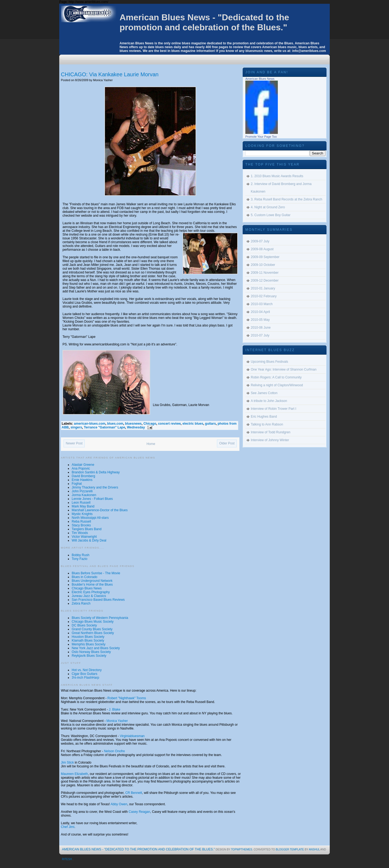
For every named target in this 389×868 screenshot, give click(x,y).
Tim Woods (80, 533)
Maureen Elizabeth (74, 774)
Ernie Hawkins (82, 480)
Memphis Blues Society (89, 644)
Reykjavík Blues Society (89, 656)
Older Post (227, 443)
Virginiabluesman (132, 736)
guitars (210, 424)
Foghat (77, 484)
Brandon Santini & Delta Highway (96, 472)
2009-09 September (265, 257)
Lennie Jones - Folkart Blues (92, 499)
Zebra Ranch (81, 603)
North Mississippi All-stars (90, 518)
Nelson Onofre (114, 751)
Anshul (315, 849)
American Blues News (260, 79)
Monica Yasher (117, 721)
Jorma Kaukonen (84, 495)
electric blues (193, 424)
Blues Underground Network (92, 581)
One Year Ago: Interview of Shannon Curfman (284, 369)
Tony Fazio (80, 559)
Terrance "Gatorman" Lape (105, 427)
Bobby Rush (80, 555)
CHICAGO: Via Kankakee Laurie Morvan (110, 74)
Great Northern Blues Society (93, 633)
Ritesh (67, 859)
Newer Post (74, 443)
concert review (169, 424)
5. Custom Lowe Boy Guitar (271, 215)
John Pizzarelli (82, 491)
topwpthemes (242, 849)
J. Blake (115, 709)
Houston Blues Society (88, 637)
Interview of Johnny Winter (270, 440)
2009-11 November (265, 273)
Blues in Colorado (85, 577)
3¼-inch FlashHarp (85, 678)
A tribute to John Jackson (269, 401)
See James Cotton (264, 393)
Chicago (150, 424)
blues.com (115, 424)
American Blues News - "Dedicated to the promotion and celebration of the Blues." (204, 22)
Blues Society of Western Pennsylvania (100, 618)
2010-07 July (260, 335)
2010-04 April (260, 312)
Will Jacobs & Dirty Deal (89, 540)
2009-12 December (265, 280)
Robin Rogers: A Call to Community (276, 377)
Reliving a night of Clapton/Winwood (277, 385)
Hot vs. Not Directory (87, 670)
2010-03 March (262, 304)
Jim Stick (67, 763)
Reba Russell (81, 522)
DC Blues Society (84, 625)
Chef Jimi (68, 827)
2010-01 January (263, 288)
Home (151, 444)
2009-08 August (262, 249)
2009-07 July (260, 241)
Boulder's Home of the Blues (92, 585)
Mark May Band (83, 506)
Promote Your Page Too (261, 137)
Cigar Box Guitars (85, 674)
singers (76, 427)
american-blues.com (90, 424)
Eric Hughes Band (264, 417)
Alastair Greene (83, 465)
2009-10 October (263, 265)
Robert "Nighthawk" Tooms (127, 698)
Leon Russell (81, 503)
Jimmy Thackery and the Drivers (95, 487)
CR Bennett (134, 793)
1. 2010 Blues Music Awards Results (277, 176)
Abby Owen (119, 804)
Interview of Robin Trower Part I (273, 409)
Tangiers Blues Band (87, 529)
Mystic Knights (82, 514)
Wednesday (136, 427)
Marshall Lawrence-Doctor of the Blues (100, 510)
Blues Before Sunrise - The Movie (96, 573)
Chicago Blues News (87, 588)
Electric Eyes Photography (91, 592)
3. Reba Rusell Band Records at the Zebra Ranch (286, 199)
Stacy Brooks (81, 525)
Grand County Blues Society (92, 629)
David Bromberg (83, 476)
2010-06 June (261, 328)
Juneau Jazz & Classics (89, 596)
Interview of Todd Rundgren (271, 432)
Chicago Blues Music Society (93, 622)
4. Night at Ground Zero (268, 207)
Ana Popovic (81, 468)
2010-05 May (260, 320)
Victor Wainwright (84, 537)
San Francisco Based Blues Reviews (98, 600)
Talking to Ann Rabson (267, 424)
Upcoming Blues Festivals (269, 362)
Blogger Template (290, 849)
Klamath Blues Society (88, 641)
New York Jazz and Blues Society (96, 648)
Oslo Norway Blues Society (91, 652)
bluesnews (133, 424)
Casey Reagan (139, 812)
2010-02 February (264, 296)
